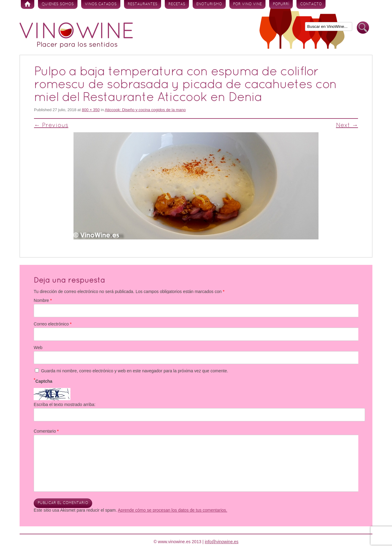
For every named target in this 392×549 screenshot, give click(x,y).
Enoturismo (209, 4)
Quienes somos (58, 4)
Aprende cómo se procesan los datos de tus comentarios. (173, 510)
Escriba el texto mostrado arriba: (65, 404)
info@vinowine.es (222, 542)
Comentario (46, 431)
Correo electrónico (53, 324)
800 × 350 (91, 110)
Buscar (363, 28)
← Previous (51, 126)
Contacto (311, 4)
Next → (347, 126)
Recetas (177, 4)
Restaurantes (143, 4)
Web (38, 348)
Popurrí (281, 4)
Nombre (43, 300)
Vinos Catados (101, 4)
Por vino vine (247, 4)
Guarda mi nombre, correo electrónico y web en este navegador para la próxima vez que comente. (135, 371)
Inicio (28, 4)
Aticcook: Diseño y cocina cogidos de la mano (145, 110)
